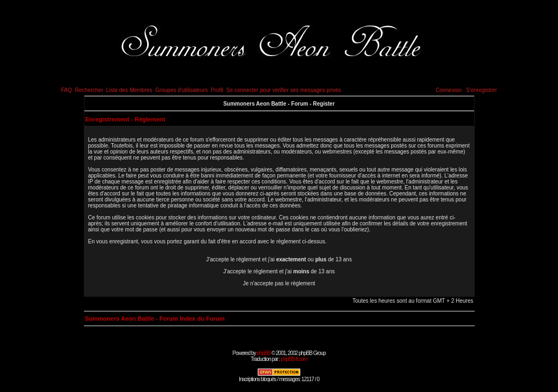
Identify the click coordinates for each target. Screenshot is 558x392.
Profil (217, 90)
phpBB (263, 353)
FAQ (66, 90)
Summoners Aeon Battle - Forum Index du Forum (155, 318)
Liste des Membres (129, 90)
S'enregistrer (482, 90)
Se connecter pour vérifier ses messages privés (284, 90)
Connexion (448, 90)
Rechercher (89, 90)
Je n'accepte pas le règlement (279, 283)
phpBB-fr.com (294, 359)
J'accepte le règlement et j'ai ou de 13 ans (279, 259)
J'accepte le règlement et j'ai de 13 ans (279, 271)
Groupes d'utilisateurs (181, 90)
